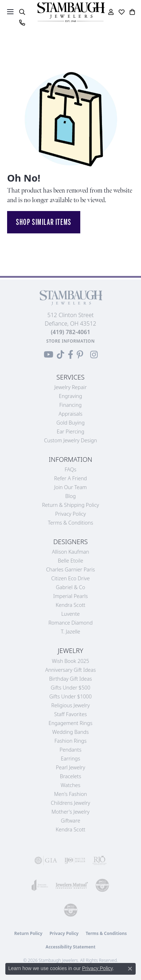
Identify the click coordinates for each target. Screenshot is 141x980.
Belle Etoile (70, 561)
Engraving (71, 396)
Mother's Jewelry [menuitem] (70, 812)
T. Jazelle (70, 632)
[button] (22, 12)
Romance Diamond (70, 623)
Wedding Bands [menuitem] (70, 732)
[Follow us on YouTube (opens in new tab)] (48, 355)
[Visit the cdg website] (102, 885)
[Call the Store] (70, 332)
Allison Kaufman (70, 552)
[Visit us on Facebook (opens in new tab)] (70, 355)
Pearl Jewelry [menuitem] (70, 767)
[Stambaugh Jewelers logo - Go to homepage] (71, 12)
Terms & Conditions (71, 523)
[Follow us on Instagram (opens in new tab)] (94, 355)
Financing (70, 405)
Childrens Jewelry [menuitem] (70, 803)
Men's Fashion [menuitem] (70, 794)
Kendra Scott (70, 605)
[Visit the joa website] (40, 885)
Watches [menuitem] (70, 785)
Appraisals (70, 414)
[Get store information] (70, 341)
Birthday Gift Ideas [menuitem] (70, 679)
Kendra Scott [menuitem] (70, 829)
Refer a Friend (70, 478)
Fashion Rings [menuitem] (70, 741)
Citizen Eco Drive (70, 578)
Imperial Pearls (71, 596)
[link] (22, 23)
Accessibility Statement (70, 947)
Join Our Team (71, 487)
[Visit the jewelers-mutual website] (72, 885)
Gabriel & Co (70, 587)
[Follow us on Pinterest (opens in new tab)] (80, 355)
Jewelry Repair (70, 387)
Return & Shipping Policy (70, 505)
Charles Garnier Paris (71, 569)
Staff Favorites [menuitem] (71, 714)
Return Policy (28, 933)
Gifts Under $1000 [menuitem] (71, 696)
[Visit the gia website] (46, 860)
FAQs (70, 469)
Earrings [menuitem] (70, 758)
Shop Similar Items (44, 222)
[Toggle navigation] (10, 12)
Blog (71, 496)
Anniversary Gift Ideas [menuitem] (70, 670)
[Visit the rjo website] (99, 860)
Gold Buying (71, 423)
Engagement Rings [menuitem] (70, 723)
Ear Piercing (71, 431)
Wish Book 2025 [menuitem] (70, 661)
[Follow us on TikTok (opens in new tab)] (61, 355)
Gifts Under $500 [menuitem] (70, 688)
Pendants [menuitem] (71, 750)
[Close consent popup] (130, 969)
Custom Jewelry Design (70, 440)
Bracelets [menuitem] (71, 776)
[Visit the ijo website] (75, 860)
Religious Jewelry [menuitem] (70, 705)
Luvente (70, 614)
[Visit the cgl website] (71, 910)
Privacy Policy (70, 514)
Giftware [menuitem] (70, 821)
